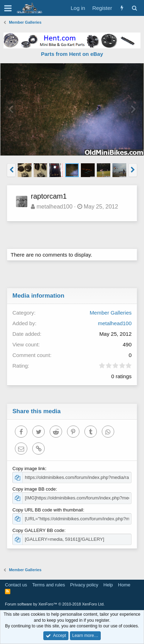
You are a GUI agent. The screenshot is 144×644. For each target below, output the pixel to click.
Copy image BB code (34, 489)
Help (108, 585)
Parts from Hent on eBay (72, 54)
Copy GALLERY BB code (38, 530)
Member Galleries (111, 313)
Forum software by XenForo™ (55, 604)
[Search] (134, 8)
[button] (8, 8)
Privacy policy (84, 585)
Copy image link (29, 469)
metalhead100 (54, 207)
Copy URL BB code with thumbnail (48, 510)
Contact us (16, 585)
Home (124, 585)
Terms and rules (49, 585)
